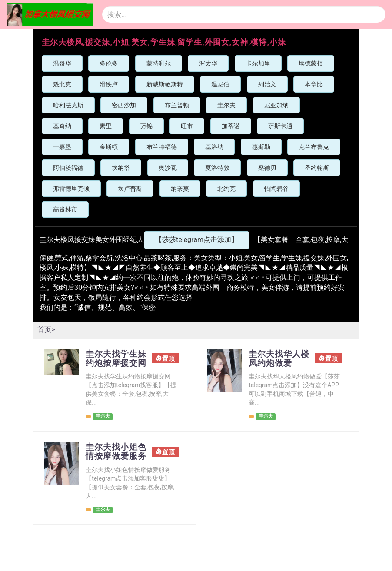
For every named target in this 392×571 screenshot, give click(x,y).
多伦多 (109, 63)
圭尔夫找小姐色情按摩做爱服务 (113, 467)
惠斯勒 (261, 147)
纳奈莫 (180, 189)
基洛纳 (214, 147)
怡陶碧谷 (276, 189)
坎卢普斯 (130, 189)
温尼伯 (220, 84)
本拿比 (314, 84)
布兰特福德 (162, 147)
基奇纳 (62, 126)
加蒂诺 (231, 126)
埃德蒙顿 (311, 63)
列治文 (267, 84)
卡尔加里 (258, 63)
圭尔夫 (226, 105)
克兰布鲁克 (314, 147)
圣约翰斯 (317, 168)
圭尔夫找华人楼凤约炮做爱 (276, 359)
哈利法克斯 (68, 105)
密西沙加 (124, 105)
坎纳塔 (121, 168)
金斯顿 (109, 147)
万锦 (146, 126)
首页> (46, 330)
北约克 (226, 189)
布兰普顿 (177, 105)
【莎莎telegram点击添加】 (197, 240)
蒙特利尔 (159, 63)
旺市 (187, 126)
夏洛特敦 (217, 168)
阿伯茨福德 (68, 168)
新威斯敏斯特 (165, 84)
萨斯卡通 (280, 126)
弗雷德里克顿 (71, 189)
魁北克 (62, 84)
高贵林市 (65, 209)
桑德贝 (267, 168)
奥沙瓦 (168, 168)
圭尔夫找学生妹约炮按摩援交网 (113, 364)
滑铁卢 (109, 84)
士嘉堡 (62, 147)
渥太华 (208, 63)
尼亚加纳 (276, 105)
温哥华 (62, 63)
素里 (106, 126)
